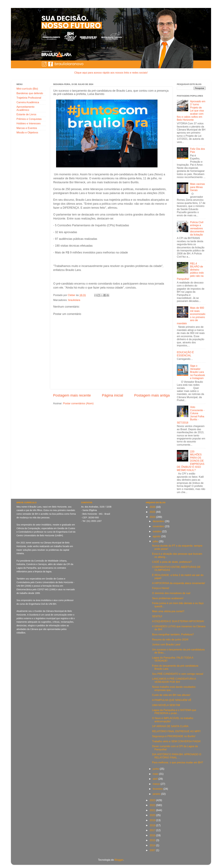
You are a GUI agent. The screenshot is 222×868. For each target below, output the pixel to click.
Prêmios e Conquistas (29, 119)
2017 (153, 830)
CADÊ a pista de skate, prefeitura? (172, 562)
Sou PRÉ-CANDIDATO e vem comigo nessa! (178, 674)
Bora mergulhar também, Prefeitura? (173, 634)
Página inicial (113, 395)
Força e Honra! (161, 588)
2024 (153, 517)
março (157, 784)
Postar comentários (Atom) (78, 403)
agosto (157, 536)
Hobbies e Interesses (29, 123)
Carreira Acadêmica (28, 102)
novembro (159, 526)
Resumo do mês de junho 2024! (170, 639)
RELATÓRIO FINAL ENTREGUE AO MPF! (176, 731)
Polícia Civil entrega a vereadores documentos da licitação (197, 228)
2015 (153, 840)
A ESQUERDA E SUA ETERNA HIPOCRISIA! (178, 621)
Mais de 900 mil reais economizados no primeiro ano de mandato (191, 315)
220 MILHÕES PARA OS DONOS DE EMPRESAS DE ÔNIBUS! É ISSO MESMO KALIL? (191, 461)
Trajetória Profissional (29, 98)
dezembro (159, 521)
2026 (153, 507)
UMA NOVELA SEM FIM (166, 705)
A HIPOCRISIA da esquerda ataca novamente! (179, 583)
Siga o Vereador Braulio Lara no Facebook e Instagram (197, 372)
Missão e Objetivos (27, 132)
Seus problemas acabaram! (168, 598)
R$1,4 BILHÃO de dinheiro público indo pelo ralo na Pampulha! (190, 271)
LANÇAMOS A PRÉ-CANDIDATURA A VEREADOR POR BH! (174, 680)
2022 (153, 805)
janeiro (157, 794)
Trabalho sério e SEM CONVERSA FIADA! (176, 741)
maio (156, 774)
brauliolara (74, 300)
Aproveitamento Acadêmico (25, 108)
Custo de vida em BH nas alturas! (171, 695)
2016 (153, 835)
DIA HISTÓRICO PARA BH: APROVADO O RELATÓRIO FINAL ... (177, 756)
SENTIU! (157, 616)
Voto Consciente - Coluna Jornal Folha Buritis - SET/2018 (191, 415)
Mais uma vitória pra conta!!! (168, 611)
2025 (153, 512)
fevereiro (158, 789)
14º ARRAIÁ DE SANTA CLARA (170, 726)
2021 (153, 810)
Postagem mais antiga (152, 395)
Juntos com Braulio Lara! (166, 644)
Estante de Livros (26, 114)
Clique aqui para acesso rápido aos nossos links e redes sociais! (111, 73)
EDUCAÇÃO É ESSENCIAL (185, 354)
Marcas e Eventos (27, 128)
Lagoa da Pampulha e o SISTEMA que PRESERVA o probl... (174, 712)
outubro (157, 531)
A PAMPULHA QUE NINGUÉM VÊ (172, 700)
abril (156, 779)
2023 (153, 800)
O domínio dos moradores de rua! (171, 593)
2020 (153, 815)
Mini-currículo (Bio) (27, 89)
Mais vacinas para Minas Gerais (197, 187)
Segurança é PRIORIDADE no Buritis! (174, 736)
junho (156, 769)
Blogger (119, 860)
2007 (153, 850)
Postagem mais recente (72, 395)
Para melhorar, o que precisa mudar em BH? (178, 762)
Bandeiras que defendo (30, 93)
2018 (153, 825)
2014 (153, 845)
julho (156, 541)
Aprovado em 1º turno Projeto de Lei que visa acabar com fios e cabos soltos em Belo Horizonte (191, 111)
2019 (153, 820)
